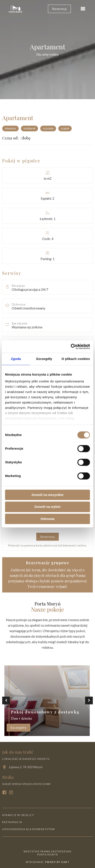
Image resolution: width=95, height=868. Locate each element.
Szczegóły (18, 727)
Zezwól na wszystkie (47, 495)
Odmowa (47, 519)
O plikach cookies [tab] (76, 359)
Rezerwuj (47, 537)
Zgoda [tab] (16, 359)
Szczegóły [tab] (44, 359)
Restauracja (12, 822)
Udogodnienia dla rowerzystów (28, 829)
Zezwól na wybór (47, 507)
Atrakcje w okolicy (18, 815)
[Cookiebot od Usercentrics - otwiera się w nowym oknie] (71, 346)
